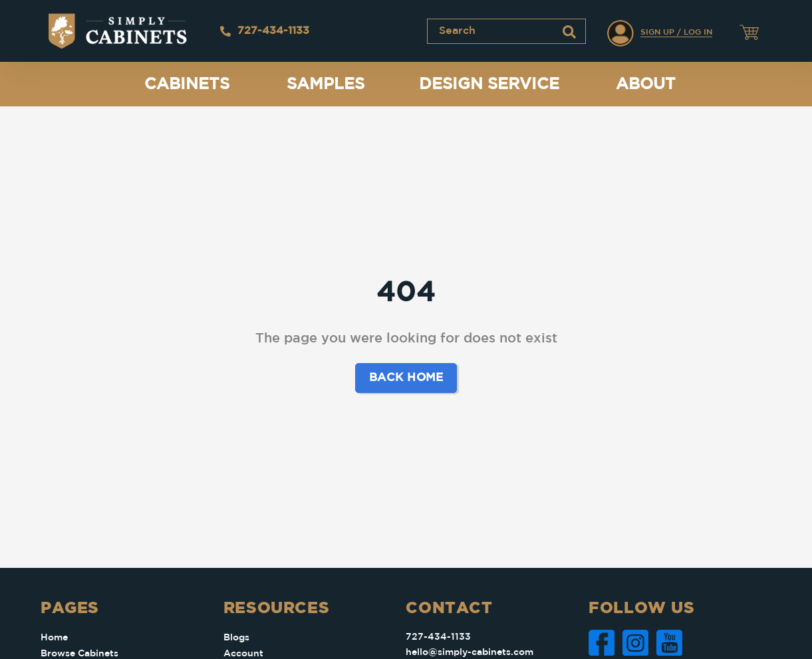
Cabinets (187, 84)
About (646, 84)
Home (54, 638)
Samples (326, 84)
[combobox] (506, 31)
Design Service (489, 84)
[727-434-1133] (225, 31)
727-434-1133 (273, 31)
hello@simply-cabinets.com (470, 652)
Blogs (236, 638)
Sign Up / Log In (676, 32)
